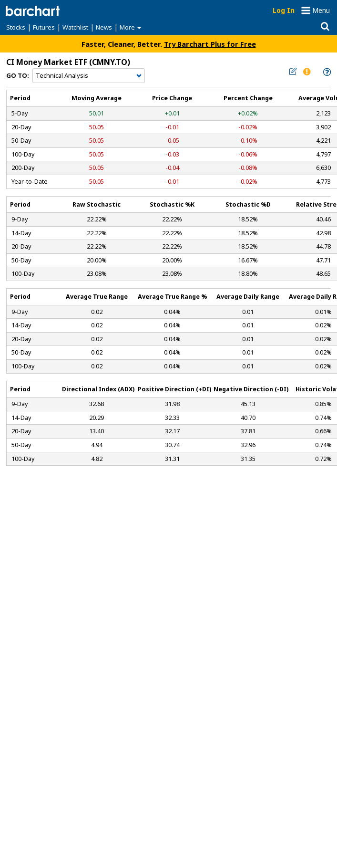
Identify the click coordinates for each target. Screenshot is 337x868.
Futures (44, 27)
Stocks (16, 27)
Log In (284, 10)
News (104, 27)
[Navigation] (89, 76)
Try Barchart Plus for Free (210, 44)
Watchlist (75, 27)
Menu (321, 10)
